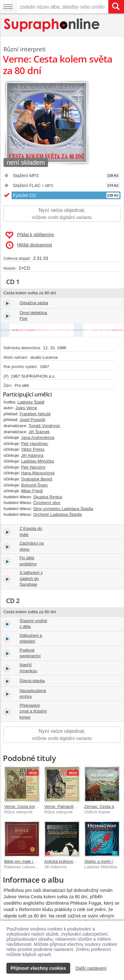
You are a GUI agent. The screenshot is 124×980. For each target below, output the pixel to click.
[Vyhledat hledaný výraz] (116, 7)
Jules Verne (26, 408)
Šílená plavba (32, 681)
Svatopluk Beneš (37, 479)
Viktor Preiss (33, 449)
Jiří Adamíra (32, 455)
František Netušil (35, 414)
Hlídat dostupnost (29, 245)
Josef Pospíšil (32, 420)
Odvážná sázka (34, 303)
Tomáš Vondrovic (44, 426)
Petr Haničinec (35, 444)
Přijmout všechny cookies (38, 968)
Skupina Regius (48, 497)
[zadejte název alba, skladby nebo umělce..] (62, 7)
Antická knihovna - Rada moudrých (77, 861)
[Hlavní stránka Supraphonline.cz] (52, 25)
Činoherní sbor (47, 503)
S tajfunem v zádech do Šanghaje (31, 578)
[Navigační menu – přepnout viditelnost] (8, 7)
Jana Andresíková (38, 437)
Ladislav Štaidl (31, 402)
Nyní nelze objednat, (62, 214)
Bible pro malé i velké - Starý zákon (37, 861)
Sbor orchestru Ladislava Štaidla (63, 509)
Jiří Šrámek (39, 432)
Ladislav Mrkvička (38, 461)
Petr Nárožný (33, 467)
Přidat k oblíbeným (30, 235)
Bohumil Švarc (35, 485)
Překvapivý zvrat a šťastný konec (33, 711)
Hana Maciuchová (38, 473)
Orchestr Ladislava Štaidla (58, 514)
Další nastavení (91, 968)
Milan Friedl (32, 491)
